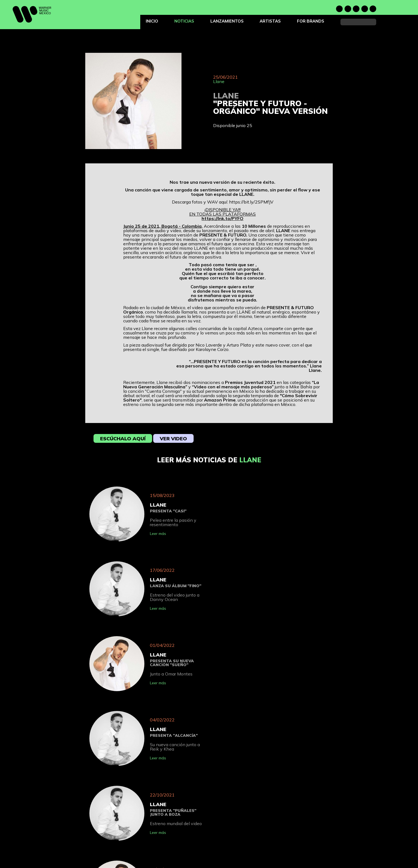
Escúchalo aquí (123, 439)
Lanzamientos (227, 21)
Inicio (152, 21)
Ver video (173, 439)
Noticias (184, 21)
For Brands (311, 21)
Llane (219, 81)
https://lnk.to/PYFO (222, 218)
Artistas (270, 21)
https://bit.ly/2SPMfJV (251, 202)
